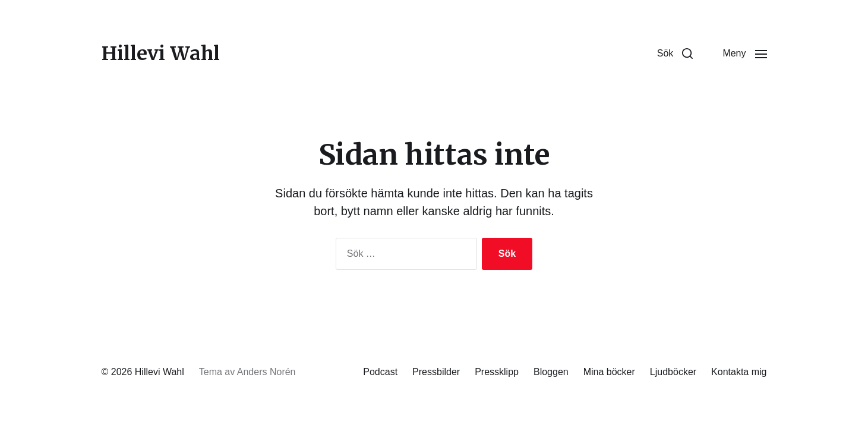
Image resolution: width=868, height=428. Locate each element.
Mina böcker (609, 372)
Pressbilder (436, 372)
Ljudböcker (673, 372)
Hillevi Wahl (161, 53)
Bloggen (551, 372)
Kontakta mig (739, 372)
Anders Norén (266, 372)
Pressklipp (497, 372)
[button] (675, 53)
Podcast (380, 372)
